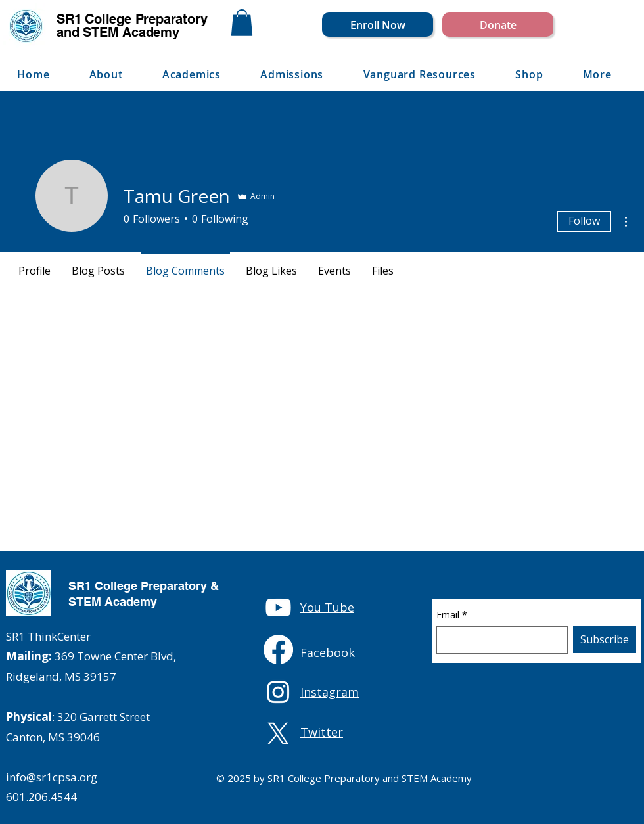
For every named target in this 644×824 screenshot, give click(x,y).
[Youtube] (278, 607)
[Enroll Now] (378, 25)
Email (452, 615)
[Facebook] (278, 650)
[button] (242, 23)
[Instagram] (278, 692)
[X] (278, 734)
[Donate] (498, 25)
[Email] (498, 640)
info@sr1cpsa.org (52, 777)
